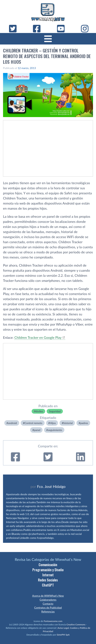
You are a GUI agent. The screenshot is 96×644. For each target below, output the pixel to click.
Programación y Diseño (48, 570)
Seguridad (55, 411)
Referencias (48, 611)
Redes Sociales (48, 580)
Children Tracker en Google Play (38, 337)
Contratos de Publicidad (48, 608)
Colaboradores (48, 600)
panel (37, 430)
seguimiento (55, 430)
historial (68, 423)
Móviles (38, 411)
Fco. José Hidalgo (51, 486)
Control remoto (33, 423)
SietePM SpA (63, 635)
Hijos (53, 423)
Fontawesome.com (53, 621)
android (13, 423)
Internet (48, 575)
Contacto (48, 604)
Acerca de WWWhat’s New (48, 596)
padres (84, 423)
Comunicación (48, 565)
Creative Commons (76, 624)
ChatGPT (48, 585)
